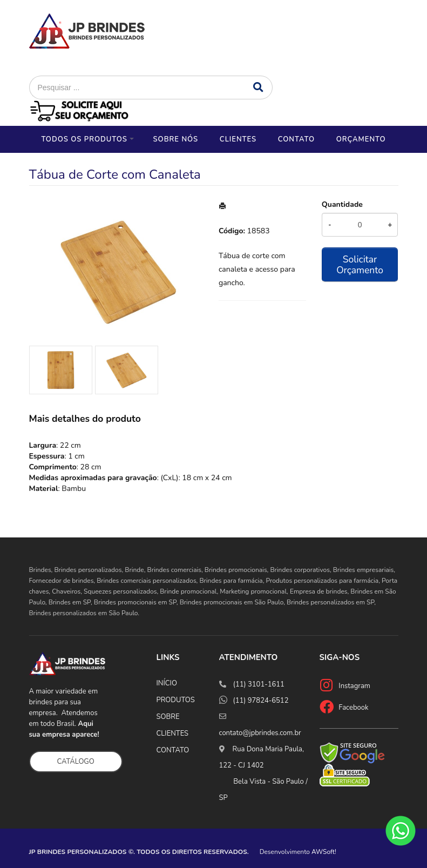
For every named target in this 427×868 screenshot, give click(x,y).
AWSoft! (324, 852)
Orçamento (361, 139)
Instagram (354, 686)
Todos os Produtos (84, 139)
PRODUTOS (176, 700)
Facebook (353, 708)
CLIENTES (173, 734)
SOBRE (168, 717)
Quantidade (342, 204)
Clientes (238, 139)
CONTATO (173, 750)
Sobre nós (175, 139)
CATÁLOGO (76, 762)
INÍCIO (167, 683)
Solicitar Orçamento (360, 265)
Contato (296, 139)
